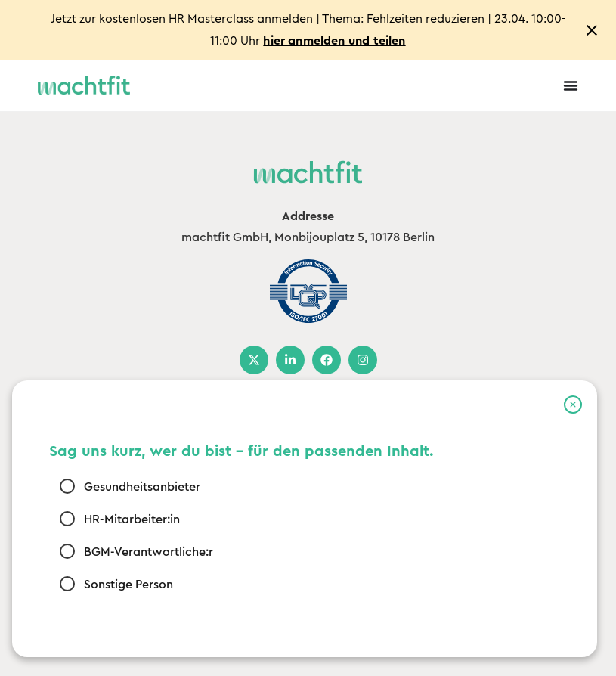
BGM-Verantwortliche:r (148, 551)
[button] (573, 405)
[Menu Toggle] (571, 85)
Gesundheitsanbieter (141, 486)
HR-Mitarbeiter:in (131, 519)
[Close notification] (592, 30)
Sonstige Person (128, 584)
